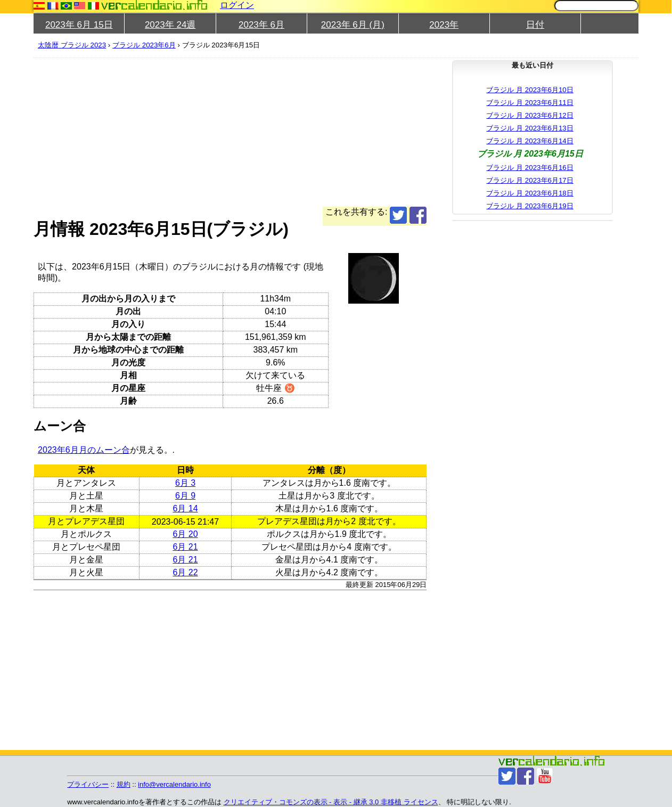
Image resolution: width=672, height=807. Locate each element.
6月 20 (185, 534)
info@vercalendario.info (174, 784)
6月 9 (185, 496)
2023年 (444, 25)
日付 (535, 25)
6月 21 (185, 547)
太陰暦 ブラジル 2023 (72, 45)
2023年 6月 (261, 25)
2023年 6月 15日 (79, 25)
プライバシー (88, 784)
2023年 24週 (170, 25)
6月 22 (185, 572)
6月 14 (185, 508)
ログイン (237, 5)
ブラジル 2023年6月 (144, 45)
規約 (124, 784)
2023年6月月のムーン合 (84, 450)
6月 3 (185, 483)
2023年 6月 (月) (353, 25)
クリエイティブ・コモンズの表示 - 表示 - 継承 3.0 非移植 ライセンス (331, 802)
